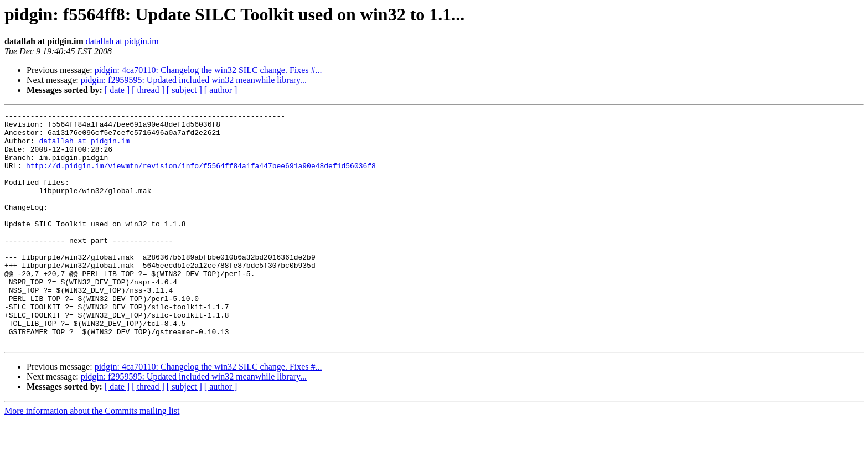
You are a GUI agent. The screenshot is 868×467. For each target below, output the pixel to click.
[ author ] (221, 90)
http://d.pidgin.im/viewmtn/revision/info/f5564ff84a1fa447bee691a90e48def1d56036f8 (201, 177)
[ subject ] (184, 90)
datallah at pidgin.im (122, 41)
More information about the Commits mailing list (92, 457)
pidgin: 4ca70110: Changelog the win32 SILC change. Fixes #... (208, 70)
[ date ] (117, 90)
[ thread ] (148, 90)
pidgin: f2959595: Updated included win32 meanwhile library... (194, 80)
